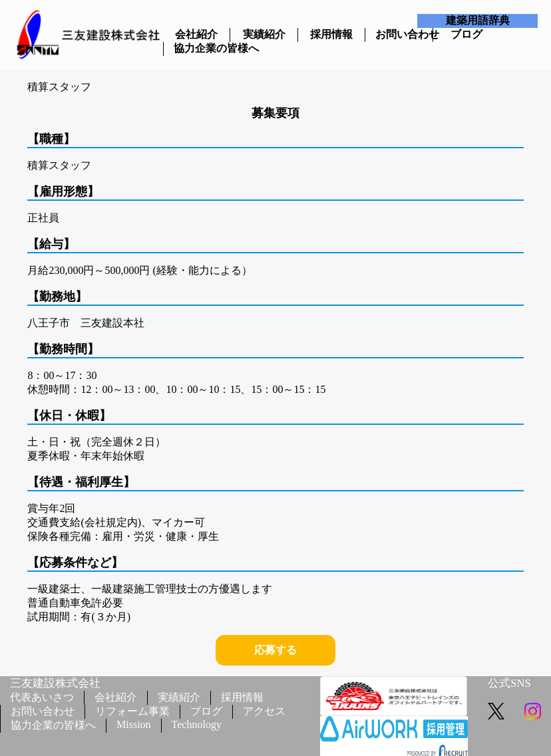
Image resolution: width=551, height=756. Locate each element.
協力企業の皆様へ (197, 48)
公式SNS (509, 683)
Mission (134, 724)
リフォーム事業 (132, 711)
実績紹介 (264, 34)
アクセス (264, 711)
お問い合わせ (399, 34)
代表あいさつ (42, 697)
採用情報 (331, 34)
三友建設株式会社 (55, 683)
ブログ (466, 34)
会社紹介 (196, 34)
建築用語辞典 (478, 20)
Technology (197, 724)
